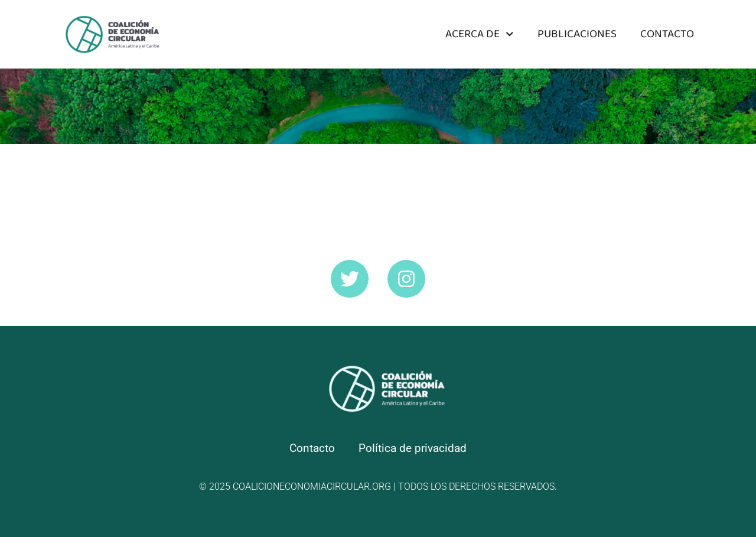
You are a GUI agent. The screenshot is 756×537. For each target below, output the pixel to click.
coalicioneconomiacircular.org (312, 486)
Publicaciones (577, 34)
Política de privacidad (413, 448)
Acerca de (479, 34)
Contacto (667, 34)
